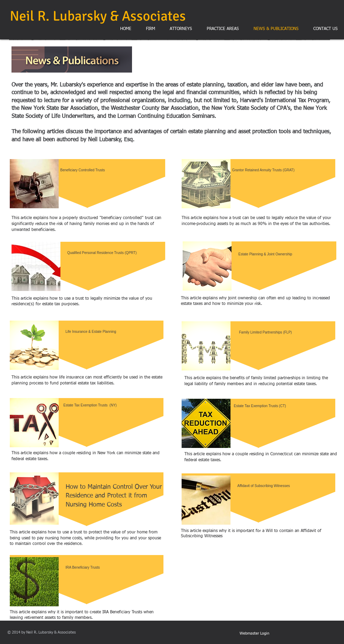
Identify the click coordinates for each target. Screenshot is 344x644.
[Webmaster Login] (254, 633)
